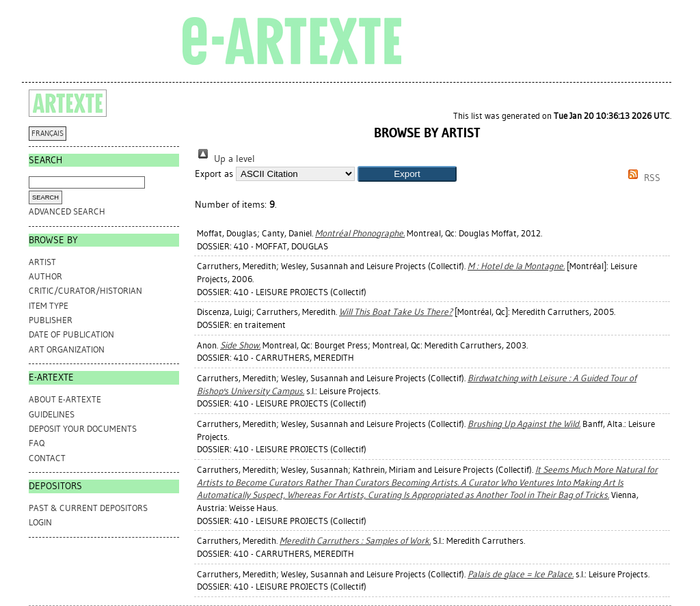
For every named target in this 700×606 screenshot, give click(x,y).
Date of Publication (71, 334)
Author (45, 276)
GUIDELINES (52, 414)
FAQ (37, 443)
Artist (42, 262)
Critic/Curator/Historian (85, 291)
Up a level (225, 159)
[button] (407, 174)
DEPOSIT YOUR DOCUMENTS (83, 429)
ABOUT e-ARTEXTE (65, 399)
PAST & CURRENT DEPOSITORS (88, 508)
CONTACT (47, 458)
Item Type (49, 306)
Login (40, 522)
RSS (642, 178)
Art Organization (67, 349)
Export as (214, 174)
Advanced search (67, 211)
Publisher (51, 320)
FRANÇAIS (48, 134)
